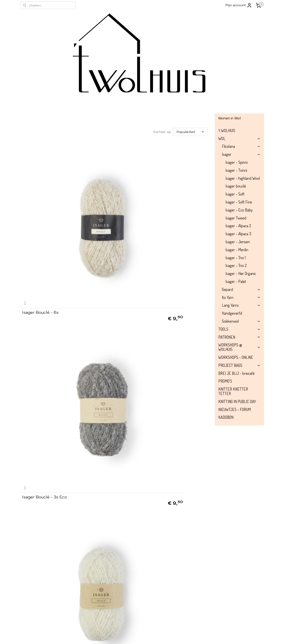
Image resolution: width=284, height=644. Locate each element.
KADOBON (226, 417)
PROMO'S (225, 381)
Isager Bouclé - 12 (105, 450)
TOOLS (239, 329)
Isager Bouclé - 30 (40, 369)
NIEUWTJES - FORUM (235, 409)
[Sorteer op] (190, 132)
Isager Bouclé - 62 (40, 289)
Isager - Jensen (238, 242)
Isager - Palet (236, 281)
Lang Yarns (241, 305)
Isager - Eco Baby (239, 210)
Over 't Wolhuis (34, 573)
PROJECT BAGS (239, 365)
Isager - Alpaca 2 (238, 226)
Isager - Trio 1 (236, 258)
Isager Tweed (236, 218)
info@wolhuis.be (181, 568)
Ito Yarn (241, 297)
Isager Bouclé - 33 (170, 450)
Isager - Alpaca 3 (238, 234)
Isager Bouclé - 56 (41, 450)
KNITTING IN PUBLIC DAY (237, 401)
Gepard (241, 289)
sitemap (153, 636)
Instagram (131, 575)
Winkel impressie (35, 568)
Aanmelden (83, 583)
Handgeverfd (232, 313)
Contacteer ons (230, 618)
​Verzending (32, 578)
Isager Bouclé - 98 (170, 289)
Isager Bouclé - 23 (40, 530)
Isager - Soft (235, 194)
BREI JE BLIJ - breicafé (237, 373)
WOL (239, 138)
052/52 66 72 (196, 593)
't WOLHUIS (227, 130)
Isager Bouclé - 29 (106, 530)
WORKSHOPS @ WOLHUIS (239, 347)
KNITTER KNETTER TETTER (233, 391)
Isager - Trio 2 (236, 265)
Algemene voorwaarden (41, 583)
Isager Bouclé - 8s (105, 369)
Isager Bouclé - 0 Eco (173, 208)
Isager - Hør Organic (241, 273)
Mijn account (239, 5)
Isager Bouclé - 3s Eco (110, 208)
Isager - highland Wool (243, 178)
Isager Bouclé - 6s (40, 208)
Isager (241, 154)
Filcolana (241, 146)
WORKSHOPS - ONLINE (236, 357)
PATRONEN (239, 337)
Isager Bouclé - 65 (170, 369)
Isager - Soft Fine (239, 202)
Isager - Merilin (237, 250)
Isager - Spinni (237, 162)
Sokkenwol (241, 321)
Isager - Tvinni (236, 170)
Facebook (135, 569)
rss (162, 636)
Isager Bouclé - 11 (104, 289)
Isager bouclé (236, 186)
